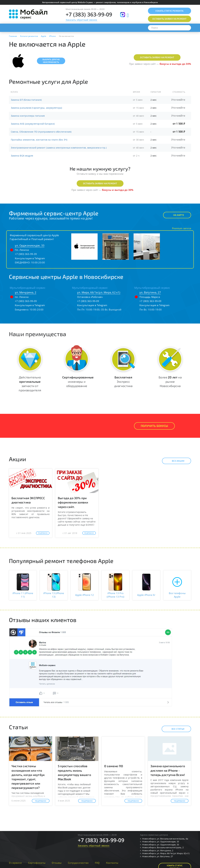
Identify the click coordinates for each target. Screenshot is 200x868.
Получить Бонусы (154, 426)
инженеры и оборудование (78, 382)
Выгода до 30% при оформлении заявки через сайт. (73, 502)
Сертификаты (37, 863)
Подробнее (43, 533)
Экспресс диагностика (123, 382)
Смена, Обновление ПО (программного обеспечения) (41, 132)
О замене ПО (114, 766)
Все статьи (175, 729)
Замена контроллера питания (28, 116)
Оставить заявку (169, 19)
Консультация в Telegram (30, 258)
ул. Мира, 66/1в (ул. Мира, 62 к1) (99, 292)
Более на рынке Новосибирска (170, 382)
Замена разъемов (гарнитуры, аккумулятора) (36, 108)
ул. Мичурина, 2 (26, 292)
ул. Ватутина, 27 (150, 292)
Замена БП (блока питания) (26, 100)
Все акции (175, 461)
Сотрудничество (78, 863)
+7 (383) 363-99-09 (89, 14)
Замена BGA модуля (22, 156)
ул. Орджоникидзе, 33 (30, 245)
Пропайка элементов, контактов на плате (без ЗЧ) (39, 140)
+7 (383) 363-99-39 (26, 254)
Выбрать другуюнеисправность (51, 61)
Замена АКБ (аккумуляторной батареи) (33, 124)
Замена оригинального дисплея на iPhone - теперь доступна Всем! (168, 770)
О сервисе (15, 863)
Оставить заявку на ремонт (157, 57)
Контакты (112, 863)
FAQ (97, 863)
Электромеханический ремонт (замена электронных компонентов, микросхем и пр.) (59, 148)
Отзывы (57, 863)
